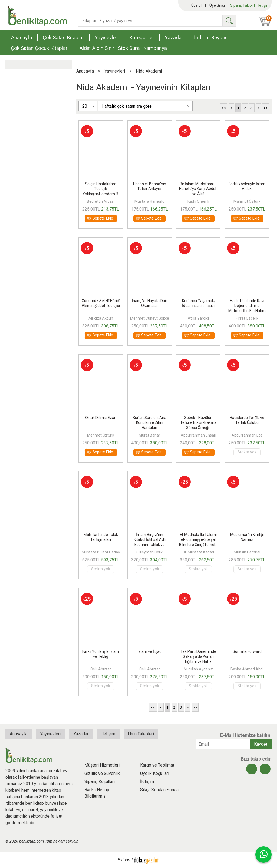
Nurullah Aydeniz (198, 669)
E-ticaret (125, 860)
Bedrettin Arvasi (101, 201)
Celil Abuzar (101, 669)
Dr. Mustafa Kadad (198, 552)
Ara (229, 21)
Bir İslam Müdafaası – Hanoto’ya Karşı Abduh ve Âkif (198, 189)
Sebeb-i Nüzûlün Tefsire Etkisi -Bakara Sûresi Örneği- (198, 422)
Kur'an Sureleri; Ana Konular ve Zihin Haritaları (150, 422)
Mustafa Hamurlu (149, 201)
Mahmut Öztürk (247, 201)
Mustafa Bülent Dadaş (101, 552)
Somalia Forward (247, 651)
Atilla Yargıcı (198, 318)
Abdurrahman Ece (247, 435)
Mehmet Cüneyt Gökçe (150, 318)
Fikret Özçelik (247, 318)
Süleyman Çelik (149, 552)
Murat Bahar (149, 435)
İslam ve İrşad (150, 651)
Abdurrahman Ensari (198, 435)
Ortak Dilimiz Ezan (101, 418)
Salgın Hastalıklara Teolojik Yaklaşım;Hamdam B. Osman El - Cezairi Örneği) (101, 194)
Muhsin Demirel (247, 552)
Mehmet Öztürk (101, 435)
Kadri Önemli (198, 201)
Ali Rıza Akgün (101, 318)
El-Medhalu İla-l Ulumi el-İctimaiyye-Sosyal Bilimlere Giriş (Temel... (198, 539)
